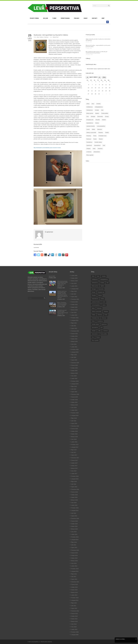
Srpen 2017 (74, 455)
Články (54, 18)
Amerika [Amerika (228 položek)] (104, 276)
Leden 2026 (74, 276)
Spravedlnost (97, 145)
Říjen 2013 (74, 574)
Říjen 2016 (74, 482)
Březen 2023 (74, 281)
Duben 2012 (74, 619)
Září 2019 (74, 389)
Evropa (107, 117)
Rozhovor (89, 139)
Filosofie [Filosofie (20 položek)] (94, 295)
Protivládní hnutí (102, 136)
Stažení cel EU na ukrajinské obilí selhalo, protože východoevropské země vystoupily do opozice (63, 294)
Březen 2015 (74, 529)
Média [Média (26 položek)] (93, 308)
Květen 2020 (74, 368)
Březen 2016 (74, 500)
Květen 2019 (74, 400)
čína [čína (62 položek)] (93, 337)
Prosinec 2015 (75, 508)
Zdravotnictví (97, 152)
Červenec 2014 (75, 550)
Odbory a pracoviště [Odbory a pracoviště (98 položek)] (97, 311)
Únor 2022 (74, 312)
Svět (104, 145)
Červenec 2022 (75, 299)
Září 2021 (74, 326)
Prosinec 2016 (75, 476)
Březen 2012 (74, 621)
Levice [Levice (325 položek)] (104, 302)
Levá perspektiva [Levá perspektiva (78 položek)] (96, 305)
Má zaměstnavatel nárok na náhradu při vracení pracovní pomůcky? (97, 52)
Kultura (41, 37)
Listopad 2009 (75, 635)
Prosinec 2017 (75, 445)
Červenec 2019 (75, 394)
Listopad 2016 (75, 479)
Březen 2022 (74, 310)
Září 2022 (74, 294)
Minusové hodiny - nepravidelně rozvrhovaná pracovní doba (98, 46)
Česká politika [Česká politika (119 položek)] (104, 334)
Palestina (101, 133)
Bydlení (97, 113)
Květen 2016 (74, 495)
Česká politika (105, 113)
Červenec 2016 (75, 489)
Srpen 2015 (74, 516)
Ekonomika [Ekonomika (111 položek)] (101, 289)
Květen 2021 (74, 336)
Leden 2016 (74, 505)
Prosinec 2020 (75, 349)
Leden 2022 (74, 315)
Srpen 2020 (74, 360)
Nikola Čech (56, 37)
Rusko (95, 139)
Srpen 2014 (74, 547)
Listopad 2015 (75, 511)
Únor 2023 (74, 283)
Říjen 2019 (74, 386)
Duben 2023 (74, 278)
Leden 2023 (74, 286)
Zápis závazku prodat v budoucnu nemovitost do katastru (98, 40)
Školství (101, 139)
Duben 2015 (74, 526)
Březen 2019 (74, 405)
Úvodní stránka (34, 18)
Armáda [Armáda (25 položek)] (102, 283)
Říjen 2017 (74, 450)
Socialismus (89, 142)
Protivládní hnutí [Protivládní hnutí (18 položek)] (96, 318)
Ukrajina (88, 149)
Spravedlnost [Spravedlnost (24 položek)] (95, 328)
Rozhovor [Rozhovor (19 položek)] (104, 318)
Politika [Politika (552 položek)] (94, 315)
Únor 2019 (74, 408)
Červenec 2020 (75, 363)
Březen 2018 (74, 437)
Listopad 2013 (75, 571)
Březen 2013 (74, 592)
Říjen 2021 (74, 323)
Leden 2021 (74, 347)
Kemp (103, 18)
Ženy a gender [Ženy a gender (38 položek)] (95, 340)
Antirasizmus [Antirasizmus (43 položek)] (95, 283)
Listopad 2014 (75, 540)
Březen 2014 (74, 561)
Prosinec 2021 (75, 318)
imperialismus (90, 123)
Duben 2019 (74, 402)
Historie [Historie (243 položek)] (100, 295)
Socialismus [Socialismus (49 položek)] (100, 321)
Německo (100, 129)
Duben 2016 (74, 497)
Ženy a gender (90, 155)
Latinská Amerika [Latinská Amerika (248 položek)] (96, 302)
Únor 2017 (74, 471)
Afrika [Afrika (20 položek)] (93, 276)
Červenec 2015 (75, 518)
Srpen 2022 (74, 297)
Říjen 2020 (74, 355)
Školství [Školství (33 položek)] (98, 337)
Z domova (46, 37)
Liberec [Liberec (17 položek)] (104, 305)
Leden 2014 (74, 566)
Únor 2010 (74, 627)
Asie (102, 110)
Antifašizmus (90, 107)
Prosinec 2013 (75, 569)
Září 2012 (74, 606)
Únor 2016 (74, 503)
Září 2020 (74, 357)
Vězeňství (100, 149)
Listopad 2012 (75, 600)
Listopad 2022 (75, 289)
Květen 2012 (74, 616)
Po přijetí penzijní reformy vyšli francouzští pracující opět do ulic (63, 312)
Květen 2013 (74, 587)
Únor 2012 (74, 624)
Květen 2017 (74, 463)
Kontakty (95, 18)
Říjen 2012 (74, 603)
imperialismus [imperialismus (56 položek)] (95, 299)
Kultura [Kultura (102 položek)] (102, 299)
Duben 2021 (74, 339)
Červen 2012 (74, 614)
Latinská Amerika (91, 126)
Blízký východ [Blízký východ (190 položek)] (95, 286)
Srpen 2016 (74, 487)
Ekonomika (100, 117)
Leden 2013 (74, 595)
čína (88, 117)
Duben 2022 (74, 307)
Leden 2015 (74, 534)
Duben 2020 (74, 371)
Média (94, 129)
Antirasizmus (90, 110)
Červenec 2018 (75, 426)
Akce (38, 37)
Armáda (97, 110)
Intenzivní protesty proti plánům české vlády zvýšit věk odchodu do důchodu (62, 284)
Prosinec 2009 (75, 632)
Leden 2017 (74, 474)
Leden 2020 (74, 378)
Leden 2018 (74, 442)
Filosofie (98, 120)
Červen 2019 (74, 397)
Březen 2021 (74, 341)
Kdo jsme (46, 18)
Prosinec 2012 (75, 598)
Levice (88, 129)
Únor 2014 (74, 563)
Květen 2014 (74, 555)
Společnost (89, 145)
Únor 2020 (74, 376)
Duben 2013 (74, 590)
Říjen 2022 (74, 291)
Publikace (77, 18)
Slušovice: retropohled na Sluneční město (51, 35)
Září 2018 (74, 421)
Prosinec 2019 (75, 381)
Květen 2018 (74, 431)
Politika (107, 133)
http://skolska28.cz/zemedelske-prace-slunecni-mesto (47, 148)
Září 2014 (74, 545)
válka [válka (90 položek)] (99, 331)
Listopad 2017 (75, 447)
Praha (95, 136)
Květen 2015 (74, 524)
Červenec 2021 (75, 331)
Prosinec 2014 (75, 537)
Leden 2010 (74, 629)
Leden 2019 (74, 410)
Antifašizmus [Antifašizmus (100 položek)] (95, 280)
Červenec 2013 (75, 582)
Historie (104, 120)
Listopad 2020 (75, 352)
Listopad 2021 (75, 320)
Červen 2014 (74, 553)
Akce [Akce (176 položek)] (98, 276)
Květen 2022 (74, 305)
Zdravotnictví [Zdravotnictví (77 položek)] (95, 334)
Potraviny (89, 136)
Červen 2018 (74, 429)
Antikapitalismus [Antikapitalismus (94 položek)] (104, 280)
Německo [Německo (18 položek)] (99, 308)
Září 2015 (74, 513)
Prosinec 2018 (75, 413)
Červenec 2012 (75, 611)
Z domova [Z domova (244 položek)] (105, 331)
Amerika (98, 104)
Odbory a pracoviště (91, 133)
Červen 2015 (74, 521)
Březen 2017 (74, 468)
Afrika (88, 104)
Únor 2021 (74, 344)
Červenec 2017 (75, 458)
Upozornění (52, 276)
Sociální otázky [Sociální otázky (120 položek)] (95, 324)
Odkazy (86, 18)
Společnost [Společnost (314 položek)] (104, 324)
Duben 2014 (74, 558)
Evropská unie (90, 120)
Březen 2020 (74, 373)
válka (94, 149)
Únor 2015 (74, 532)
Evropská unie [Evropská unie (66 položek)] (101, 292)
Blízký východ (90, 113)
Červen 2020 (74, 365)
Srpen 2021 (74, 328)
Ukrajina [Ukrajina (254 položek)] (94, 331)
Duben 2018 (74, 434)
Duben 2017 (74, 466)
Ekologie (93, 117)
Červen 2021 (74, 334)
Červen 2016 (74, 492)
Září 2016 (74, 484)
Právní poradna (65, 18)
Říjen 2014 (74, 542)
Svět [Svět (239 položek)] (101, 328)
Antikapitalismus (99, 107)
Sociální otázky (98, 142)
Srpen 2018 (74, 423)
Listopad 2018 (75, 415)
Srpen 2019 (74, 392)
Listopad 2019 (75, 384)
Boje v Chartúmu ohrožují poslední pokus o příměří (62, 304)
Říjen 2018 (74, 418)
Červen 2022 (74, 302)
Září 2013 (74, 577)
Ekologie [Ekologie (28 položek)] (94, 289)
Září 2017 (74, 452)
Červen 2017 (74, 460)
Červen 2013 (74, 584)
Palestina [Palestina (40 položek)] (106, 311)
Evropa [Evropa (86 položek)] (93, 292)
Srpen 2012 (74, 608)
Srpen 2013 (74, 579)
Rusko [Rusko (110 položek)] (93, 321)
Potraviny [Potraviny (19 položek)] (100, 315)
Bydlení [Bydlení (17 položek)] (102, 286)
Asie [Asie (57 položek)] (108, 283)
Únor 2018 (74, 439)
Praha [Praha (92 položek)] (106, 315)
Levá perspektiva (101, 126)
